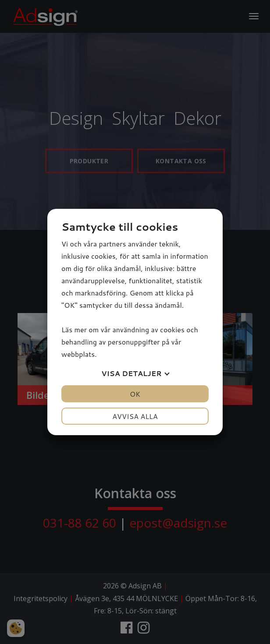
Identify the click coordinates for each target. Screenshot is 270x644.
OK (135, 394)
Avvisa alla (135, 416)
